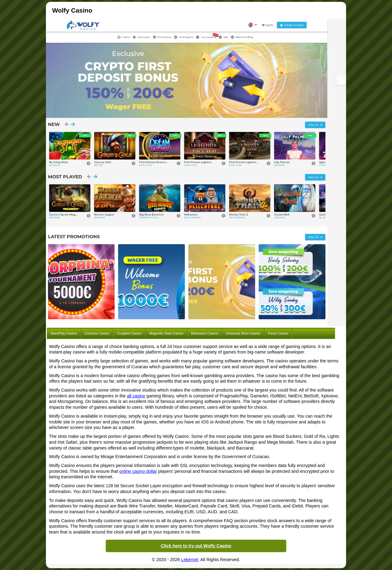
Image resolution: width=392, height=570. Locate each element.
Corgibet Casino (129, 333)
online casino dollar (138, 471)
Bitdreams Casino (205, 333)
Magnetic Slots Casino (166, 333)
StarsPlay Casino (64, 333)
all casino (136, 396)
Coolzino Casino (97, 333)
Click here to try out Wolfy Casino (196, 546)
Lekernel (189, 560)
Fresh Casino (278, 333)
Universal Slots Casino (243, 333)
